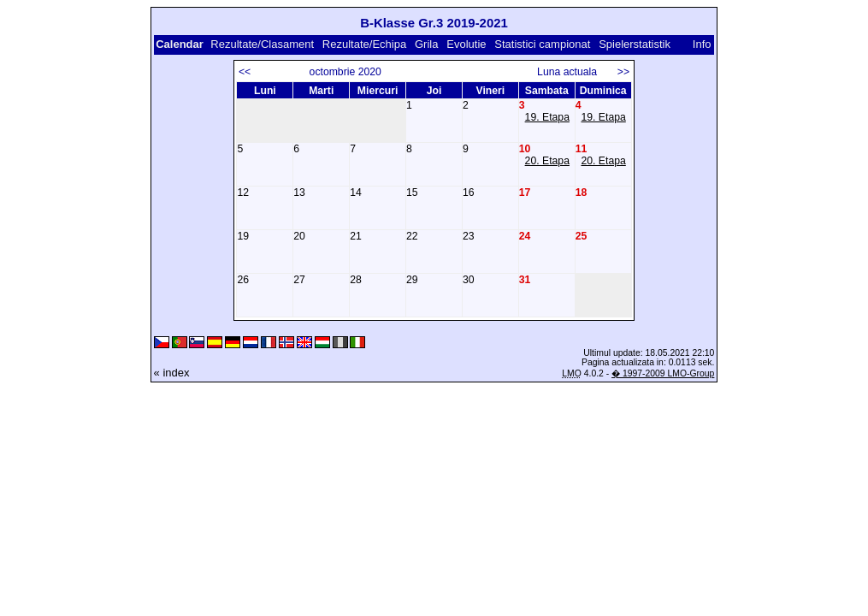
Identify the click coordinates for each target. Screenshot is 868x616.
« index (172, 373)
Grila (426, 44)
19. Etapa (547, 117)
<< (245, 72)
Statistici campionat (542, 44)
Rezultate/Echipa (364, 44)
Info (702, 44)
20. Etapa (547, 161)
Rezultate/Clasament (262, 44)
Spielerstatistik (636, 44)
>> (623, 72)
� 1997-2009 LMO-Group (663, 373)
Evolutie (466, 44)
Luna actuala (574, 72)
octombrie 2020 (345, 72)
